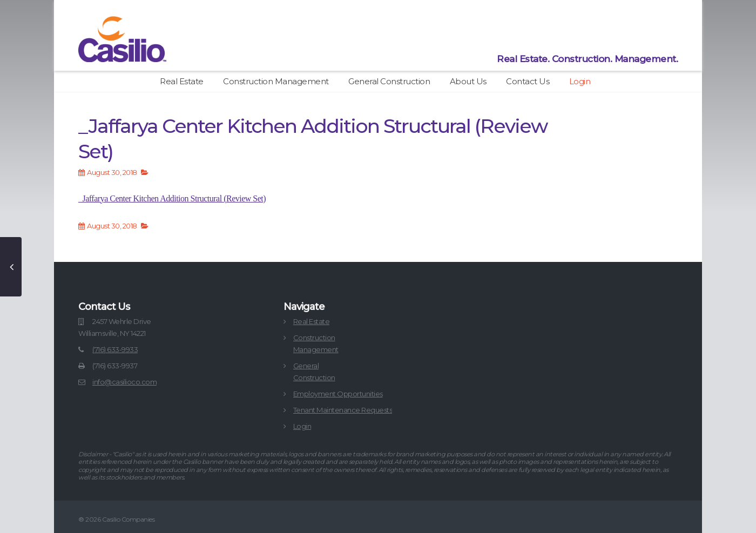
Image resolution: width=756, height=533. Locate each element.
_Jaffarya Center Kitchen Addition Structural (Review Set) (172, 198)
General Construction (389, 81)
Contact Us (528, 81)
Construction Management (276, 81)
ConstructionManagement (316, 343)
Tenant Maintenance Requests (343, 410)
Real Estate (182, 81)
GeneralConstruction (314, 372)
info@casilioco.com (124, 382)
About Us (468, 81)
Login (580, 81)
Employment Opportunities (338, 394)
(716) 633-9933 (115, 349)
